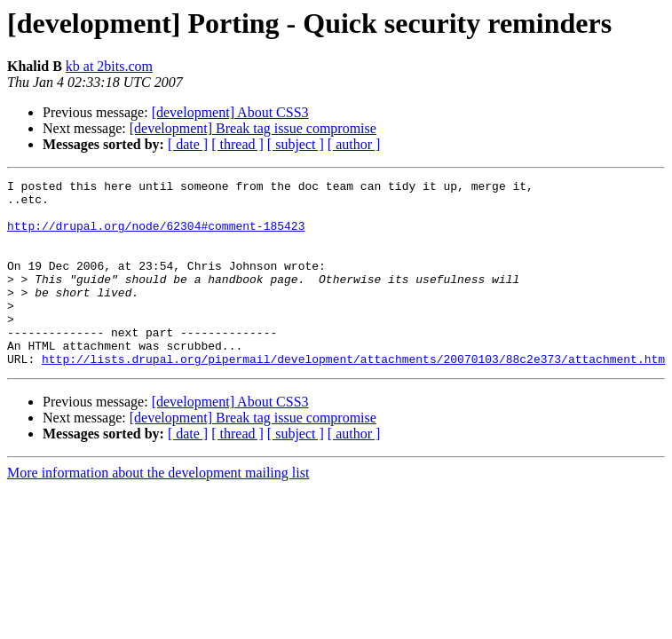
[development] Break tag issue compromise (253, 128)
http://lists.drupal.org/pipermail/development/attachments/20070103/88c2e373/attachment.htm (353, 396)
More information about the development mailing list (158, 510)
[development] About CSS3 (230, 112)
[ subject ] (296, 144)
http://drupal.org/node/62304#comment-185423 (156, 236)
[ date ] (188, 144)
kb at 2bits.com (109, 66)
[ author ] (354, 144)
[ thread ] (237, 144)
